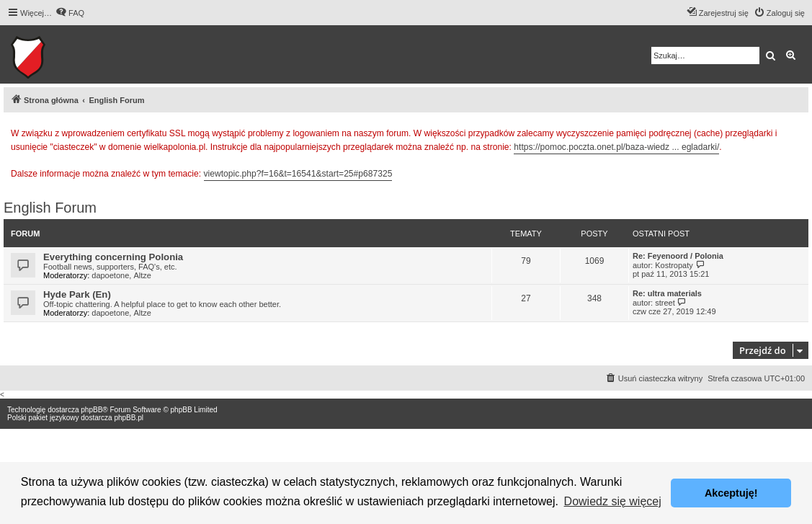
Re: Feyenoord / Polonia (678, 256)
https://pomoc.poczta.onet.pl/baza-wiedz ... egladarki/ (616, 147)
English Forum (50, 208)
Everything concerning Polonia (113, 257)
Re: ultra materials (667, 293)
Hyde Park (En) (77, 294)
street (665, 303)
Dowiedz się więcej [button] (613, 501)
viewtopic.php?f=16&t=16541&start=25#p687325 (298, 174)
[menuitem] (70, 13)
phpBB (92, 410)
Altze (142, 275)
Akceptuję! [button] (731, 493)
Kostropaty (674, 265)
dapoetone (110, 275)
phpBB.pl (129, 418)
